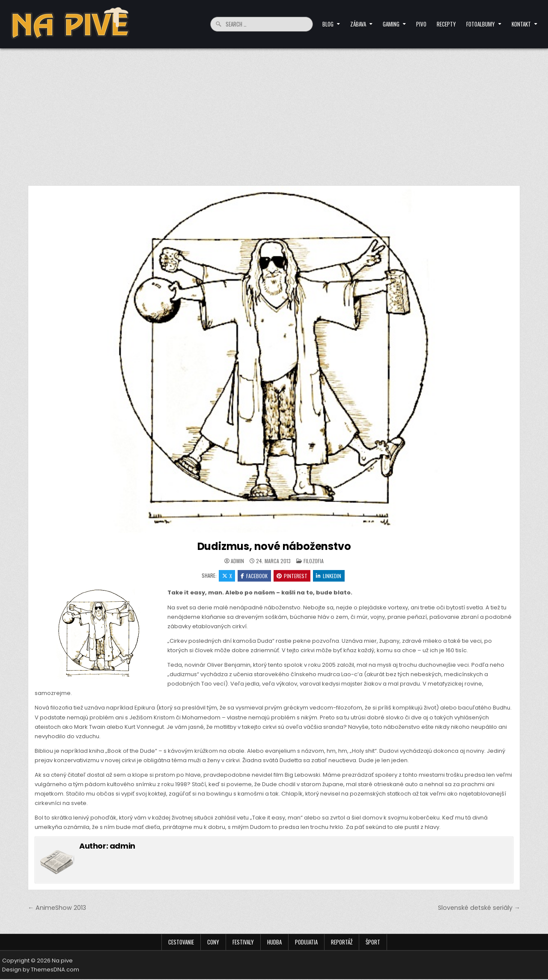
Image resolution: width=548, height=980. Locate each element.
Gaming (391, 24)
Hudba (274, 943)
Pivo (421, 24)
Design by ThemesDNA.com (41, 970)
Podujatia (306, 943)
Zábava (358, 24)
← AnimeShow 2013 (57, 908)
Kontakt (521, 24)
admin (237, 561)
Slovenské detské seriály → (479, 908)
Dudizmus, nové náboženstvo (274, 546)
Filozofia (314, 561)
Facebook (254, 576)
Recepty (446, 24)
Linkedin (330, 576)
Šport (373, 943)
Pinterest (292, 576)
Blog (328, 24)
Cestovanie (181, 943)
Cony (213, 943)
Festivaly (243, 943)
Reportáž (342, 943)
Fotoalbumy (481, 24)
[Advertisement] (274, 113)
